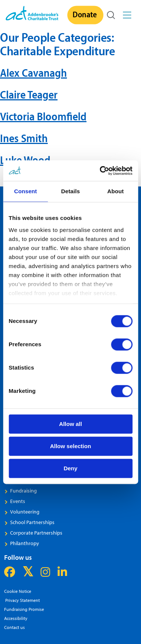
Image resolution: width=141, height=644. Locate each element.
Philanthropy (25, 543)
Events (18, 501)
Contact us (14, 627)
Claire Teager (29, 94)
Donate (85, 14)
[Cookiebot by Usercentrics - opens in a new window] (100, 171)
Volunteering (25, 512)
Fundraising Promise (24, 609)
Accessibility (16, 618)
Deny (70, 468)
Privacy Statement (22, 600)
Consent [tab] (25, 191)
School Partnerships (32, 522)
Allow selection (70, 446)
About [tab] (115, 191)
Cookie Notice (18, 591)
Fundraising (23, 491)
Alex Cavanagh (33, 73)
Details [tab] (71, 191)
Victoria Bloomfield (43, 116)
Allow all (70, 424)
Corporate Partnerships (36, 533)
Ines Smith (24, 138)
